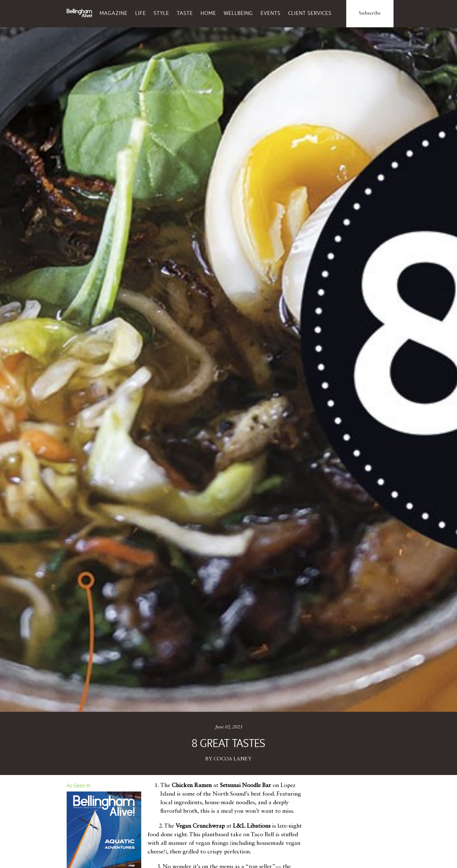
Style (161, 13)
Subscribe (370, 13)
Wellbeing (238, 13)
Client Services (310, 13)
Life (141, 13)
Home (208, 13)
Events (271, 13)
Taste (185, 13)
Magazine (114, 13)
